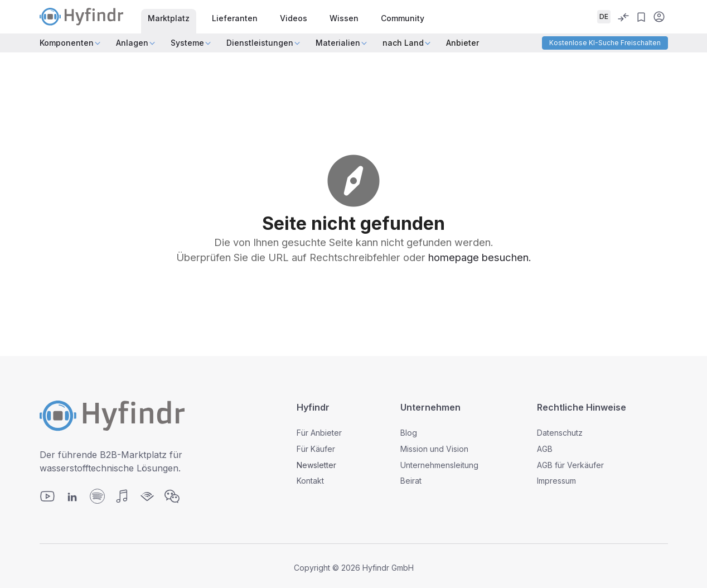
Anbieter (463, 43)
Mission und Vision (434, 449)
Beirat (411, 481)
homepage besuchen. (480, 257)
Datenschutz (560, 433)
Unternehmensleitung (439, 465)
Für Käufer (316, 449)
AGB (545, 449)
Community (403, 18)
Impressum (556, 481)
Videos (294, 18)
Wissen (344, 18)
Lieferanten (235, 18)
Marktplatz (169, 18)
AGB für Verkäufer (570, 465)
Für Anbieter (319, 433)
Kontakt (310, 481)
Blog (409, 433)
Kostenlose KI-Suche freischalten (605, 43)
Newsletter (316, 465)
